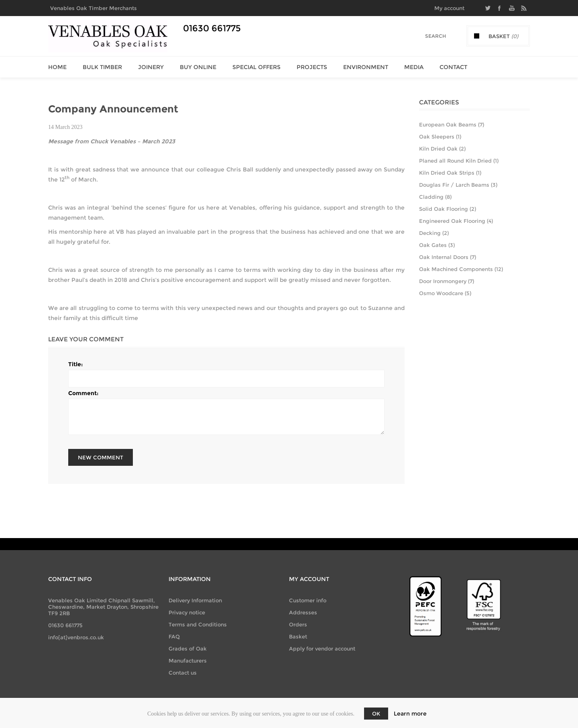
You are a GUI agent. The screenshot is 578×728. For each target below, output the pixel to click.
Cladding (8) (435, 197)
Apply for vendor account (322, 648)
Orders (298, 624)
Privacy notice (187, 612)
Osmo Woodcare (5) (445, 293)
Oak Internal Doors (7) (448, 257)
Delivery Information (195, 600)
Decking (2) (434, 233)
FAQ (174, 636)
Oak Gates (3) (437, 245)
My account (449, 8)
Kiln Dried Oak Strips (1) (450, 173)
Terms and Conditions (198, 624)
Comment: (83, 393)
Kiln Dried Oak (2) (442, 149)
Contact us (183, 673)
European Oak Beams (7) (452, 124)
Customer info (308, 600)
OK (376, 714)
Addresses (303, 612)
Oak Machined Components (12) (461, 269)
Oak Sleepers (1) (440, 137)
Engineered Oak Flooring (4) (456, 221)
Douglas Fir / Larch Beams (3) (458, 185)
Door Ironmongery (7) (447, 281)
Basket (298, 636)
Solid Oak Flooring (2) (448, 209)
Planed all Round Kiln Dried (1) (459, 161)
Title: (75, 364)
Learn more (410, 714)
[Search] (430, 36)
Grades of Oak (188, 648)
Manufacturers (188, 661)
